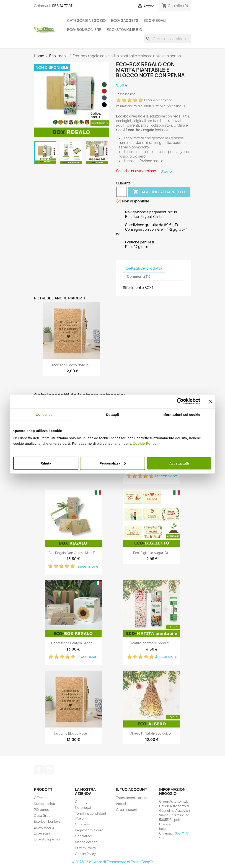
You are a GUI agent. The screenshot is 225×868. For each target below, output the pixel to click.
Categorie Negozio (86, 20)
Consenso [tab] (44, 415)
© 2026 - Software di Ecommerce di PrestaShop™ (112, 862)
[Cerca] (167, 39)
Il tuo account (132, 789)
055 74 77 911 (63, 6)
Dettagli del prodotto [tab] (144, 268)
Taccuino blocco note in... (71, 365)
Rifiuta (46, 463)
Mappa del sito (86, 842)
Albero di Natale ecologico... (152, 733)
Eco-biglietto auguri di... (152, 553)
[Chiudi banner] (210, 401)
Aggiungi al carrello (159, 192)
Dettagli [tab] (113, 415)
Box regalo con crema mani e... (73, 553)
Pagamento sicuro (89, 830)
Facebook (39, 770)
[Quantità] (122, 192)
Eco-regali (155, 20)
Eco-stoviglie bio (124, 30)
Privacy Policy (85, 848)
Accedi (121, 804)
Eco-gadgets (125, 20)
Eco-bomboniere (84, 30)
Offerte (40, 798)
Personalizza (113, 463)
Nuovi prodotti (45, 804)
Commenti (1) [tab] (139, 277)
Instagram (49, 770)
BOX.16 (166, 171)
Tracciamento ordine (132, 798)
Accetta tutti (179, 463)
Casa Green (43, 816)
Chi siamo (83, 824)
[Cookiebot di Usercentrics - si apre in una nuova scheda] (180, 401)
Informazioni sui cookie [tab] (181, 415)
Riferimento (133, 288)
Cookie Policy (145, 443)
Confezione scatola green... (73, 643)
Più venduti (43, 810)
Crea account (127, 810)
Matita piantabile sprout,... (152, 643)
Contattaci (83, 836)
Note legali (83, 808)
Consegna (83, 802)
